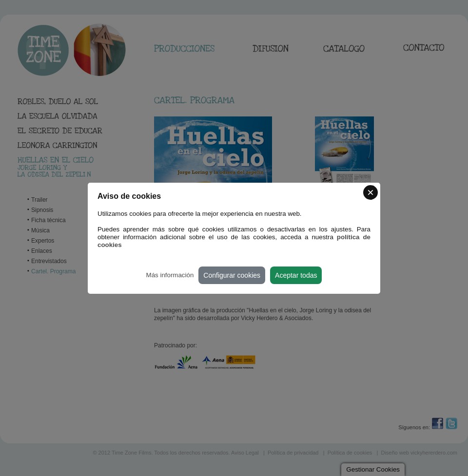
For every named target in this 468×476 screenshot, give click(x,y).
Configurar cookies (232, 275)
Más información (170, 275)
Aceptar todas (296, 275)
